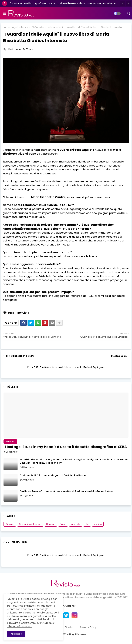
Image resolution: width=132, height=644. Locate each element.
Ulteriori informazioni (20, 626)
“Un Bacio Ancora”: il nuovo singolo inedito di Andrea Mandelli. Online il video (67, 491)
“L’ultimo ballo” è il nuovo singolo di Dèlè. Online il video (53, 475)
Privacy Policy (88, 627)
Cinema (10, 524)
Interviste (25, 27)
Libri (87, 524)
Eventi (63, 524)
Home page (10, 27)
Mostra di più (119, 356)
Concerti (51, 524)
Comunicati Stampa (30, 524)
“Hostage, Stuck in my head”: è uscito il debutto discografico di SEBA (65, 447)
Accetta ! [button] (16, 634)
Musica (98, 524)
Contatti (70, 627)
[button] (123, 4)
